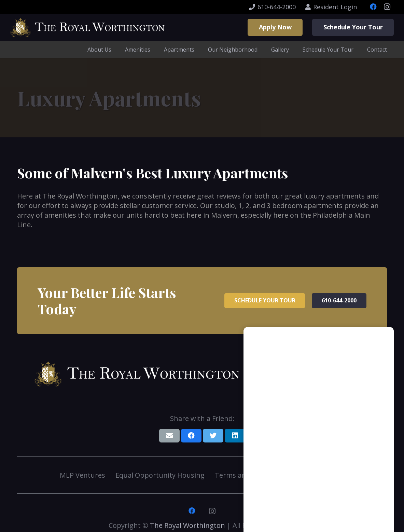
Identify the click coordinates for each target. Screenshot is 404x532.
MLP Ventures (82, 475)
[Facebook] (373, 7)
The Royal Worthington (187, 525)
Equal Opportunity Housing (160, 475)
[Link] (87, 28)
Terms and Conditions (251, 475)
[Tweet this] (213, 436)
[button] (372, 510)
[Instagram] (387, 7)
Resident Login (321, 475)
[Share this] (191, 436)
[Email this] (169, 436)
